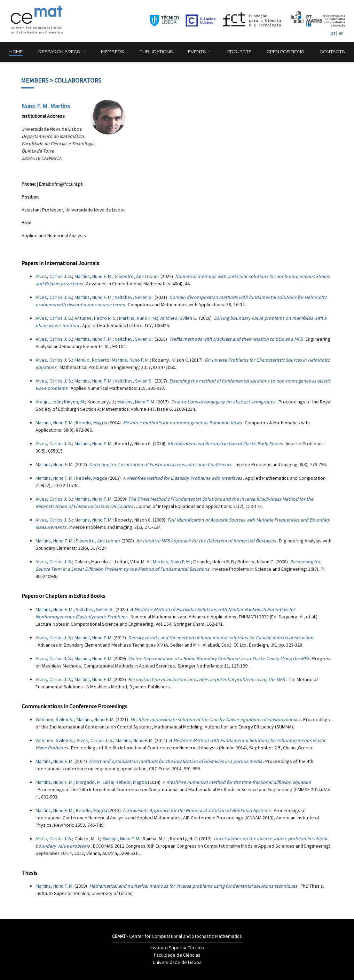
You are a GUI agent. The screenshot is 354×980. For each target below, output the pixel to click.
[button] (62, 52)
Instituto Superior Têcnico (177, 948)
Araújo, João (49, 402)
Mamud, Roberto (92, 360)
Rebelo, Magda (92, 423)
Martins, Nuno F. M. (93, 276)
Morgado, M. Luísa (95, 782)
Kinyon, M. (74, 402)
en (341, 33)
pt (333, 33)
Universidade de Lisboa (177, 962)
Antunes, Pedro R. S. (96, 318)
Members (35, 80)
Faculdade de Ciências (177, 955)
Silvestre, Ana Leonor (137, 276)
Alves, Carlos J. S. (54, 276)
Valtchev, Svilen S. (134, 297)
